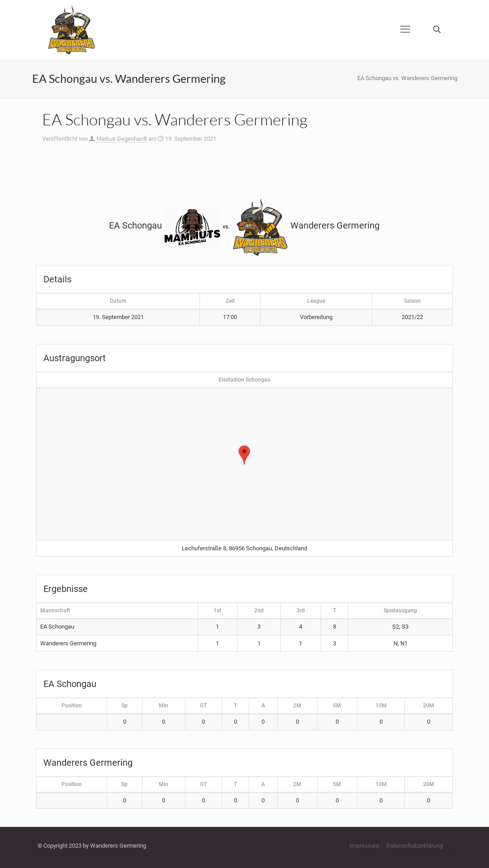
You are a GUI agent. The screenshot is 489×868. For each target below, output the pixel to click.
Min (164, 706)
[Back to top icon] (452, 854)
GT (203, 706)
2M (297, 706)
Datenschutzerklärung (415, 846)
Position (72, 706)
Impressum (364, 846)
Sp (124, 706)
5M (337, 706)
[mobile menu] (405, 29)
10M (381, 706)
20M (429, 706)
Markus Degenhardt (122, 139)
